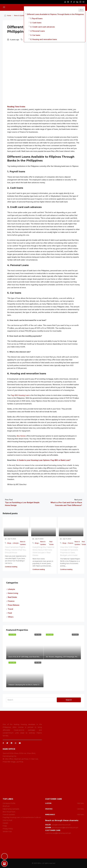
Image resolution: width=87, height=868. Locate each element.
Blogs (9, 543)
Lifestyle (16, 543)
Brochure (6, 806)
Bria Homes (21, 436)
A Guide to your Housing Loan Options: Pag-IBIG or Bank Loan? (44, 460)
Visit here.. (81, 803)
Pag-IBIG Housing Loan (20, 395)
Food (10, 613)
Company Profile (9, 803)
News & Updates (20, 15)
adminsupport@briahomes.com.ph (65, 827)
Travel (10, 609)
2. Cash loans (36, 23)
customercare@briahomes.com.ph (58, 833)
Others (11, 617)
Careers (5, 823)
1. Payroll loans (36, 18)
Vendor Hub (7, 831)
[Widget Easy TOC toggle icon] (81, 10)
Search (69, 700)
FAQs (5, 826)
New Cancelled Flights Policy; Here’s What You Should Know (15, 550)
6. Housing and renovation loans (44, 39)
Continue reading (11, 567)
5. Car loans (35, 35)
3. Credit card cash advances (43, 27)
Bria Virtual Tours (9, 812)
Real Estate (51, 543)
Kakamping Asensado (11, 809)
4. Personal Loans (38, 31)
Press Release (14, 605)
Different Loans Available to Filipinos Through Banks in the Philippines (55, 14)
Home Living (13, 593)
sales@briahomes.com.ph (61, 825)
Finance (70, 543)
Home (9, 15)
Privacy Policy (8, 829)
